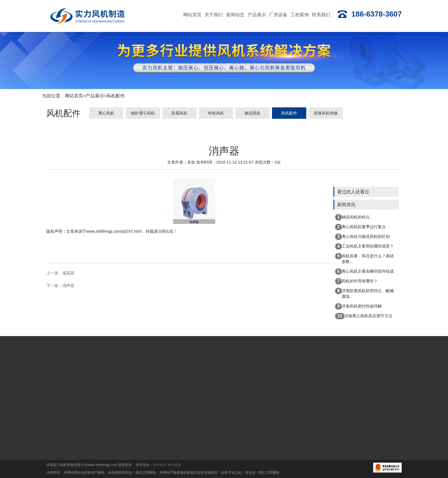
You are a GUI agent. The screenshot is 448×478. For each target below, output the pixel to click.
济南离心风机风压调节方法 (364, 316)
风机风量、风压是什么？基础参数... (364, 258)
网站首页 (74, 96)
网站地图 (174, 465)
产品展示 (95, 96)
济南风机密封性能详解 (358, 306)
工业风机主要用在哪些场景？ (364, 246)
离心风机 (106, 114)
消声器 (68, 286)
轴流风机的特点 (352, 217)
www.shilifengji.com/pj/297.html (114, 232)
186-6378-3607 (369, 14)
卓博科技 (160, 465)
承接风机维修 (326, 114)
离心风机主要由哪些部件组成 (364, 272)
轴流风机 (253, 114)
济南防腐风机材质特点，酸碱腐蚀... (364, 293)
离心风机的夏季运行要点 (360, 227)
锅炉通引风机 (143, 114)
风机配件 (116, 96)
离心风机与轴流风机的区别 (362, 237)
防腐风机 (179, 114)
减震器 (68, 274)
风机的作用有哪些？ (356, 281)
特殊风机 (216, 114)
